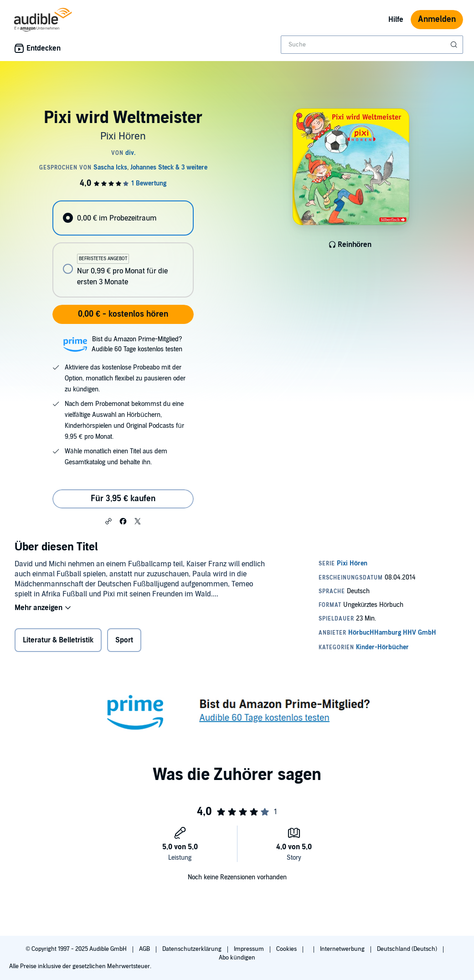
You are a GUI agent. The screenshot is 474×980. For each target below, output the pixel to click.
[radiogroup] (123, 249)
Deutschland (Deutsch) (408, 949)
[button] (108, 521)
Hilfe (396, 20)
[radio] (123, 218)
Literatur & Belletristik (58, 640)
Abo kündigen (237, 958)
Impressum (250, 949)
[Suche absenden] (455, 45)
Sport (124, 640)
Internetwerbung (343, 949)
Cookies (287, 949)
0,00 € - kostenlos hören (123, 314)
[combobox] (372, 45)
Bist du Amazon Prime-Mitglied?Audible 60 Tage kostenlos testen (137, 344)
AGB (145, 949)
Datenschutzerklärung (193, 949)
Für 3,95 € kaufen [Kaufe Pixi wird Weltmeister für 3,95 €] (123, 499)
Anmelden (437, 19)
